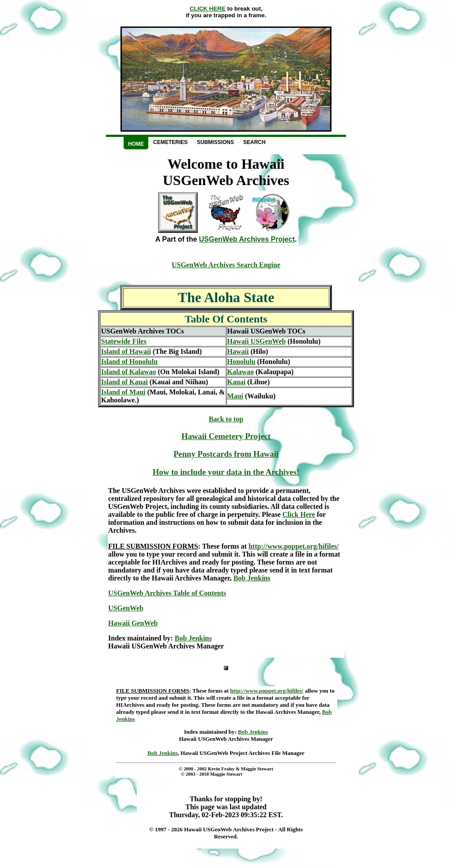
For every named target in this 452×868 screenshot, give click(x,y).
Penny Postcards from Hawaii (226, 454)
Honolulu (241, 362)
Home (136, 144)
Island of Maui (123, 392)
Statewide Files (124, 341)
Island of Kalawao (128, 372)
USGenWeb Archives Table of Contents (167, 593)
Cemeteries (170, 142)
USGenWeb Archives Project (247, 239)
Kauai (237, 382)
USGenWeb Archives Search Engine (226, 265)
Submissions (215, 142)
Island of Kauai (124, 382)
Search (254, 142)
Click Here (299, 514)
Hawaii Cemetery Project (226, 436)
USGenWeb (126, 608)
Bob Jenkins (252, 578)
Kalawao (241, 372)
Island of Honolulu (129, 362)
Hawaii (238, 351)
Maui (235, 396)
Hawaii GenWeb (133, 623)
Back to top (226, 419)
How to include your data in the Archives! (226, 472)
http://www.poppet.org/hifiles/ (294, 546)
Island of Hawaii (126, 351)
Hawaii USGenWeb (257, 341)
